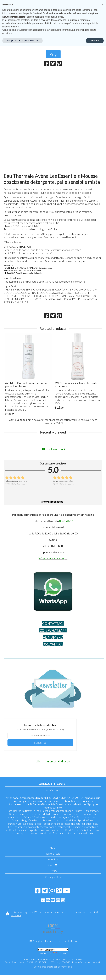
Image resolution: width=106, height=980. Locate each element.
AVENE (60, 423)
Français (61, 941)
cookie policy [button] (57, 17)
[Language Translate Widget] (53, 950)
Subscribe (40, 742)
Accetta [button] (95, 41)
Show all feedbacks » (53, 502)
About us (53, 859)
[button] (102, 5)
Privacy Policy (53, 877)
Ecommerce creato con (53, 967)
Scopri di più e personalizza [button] (23, 41)
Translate (60, 953)
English (39, 941)
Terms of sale (53, 854)
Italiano (72, 941)
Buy (53, 54)
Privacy (53, 871)
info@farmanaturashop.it (88, 962)
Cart (53, 865)
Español (50, 941)
